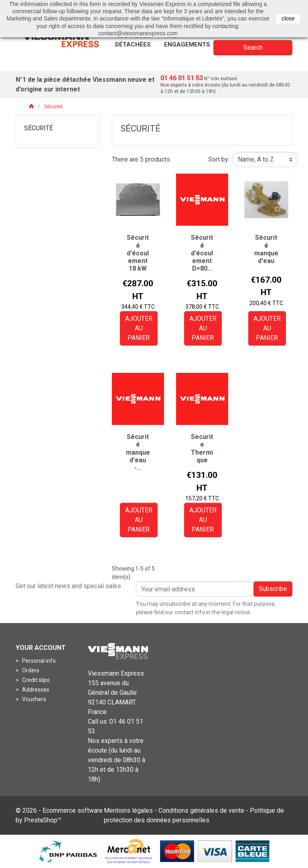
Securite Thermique (202, 448)
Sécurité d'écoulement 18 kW (138, 253)
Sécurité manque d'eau (266, 249)
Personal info (38, 661)
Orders (30, 670)
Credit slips (35, 680)
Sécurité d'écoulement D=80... (202, 253)
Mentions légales (128, 810)
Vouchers (33, 699)
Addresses (35, 690)
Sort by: (219, 159)
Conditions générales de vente (201, 810)
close (288, 18)
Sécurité (38, 128)
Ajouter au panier (139, 328)
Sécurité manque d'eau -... (138, 452)
